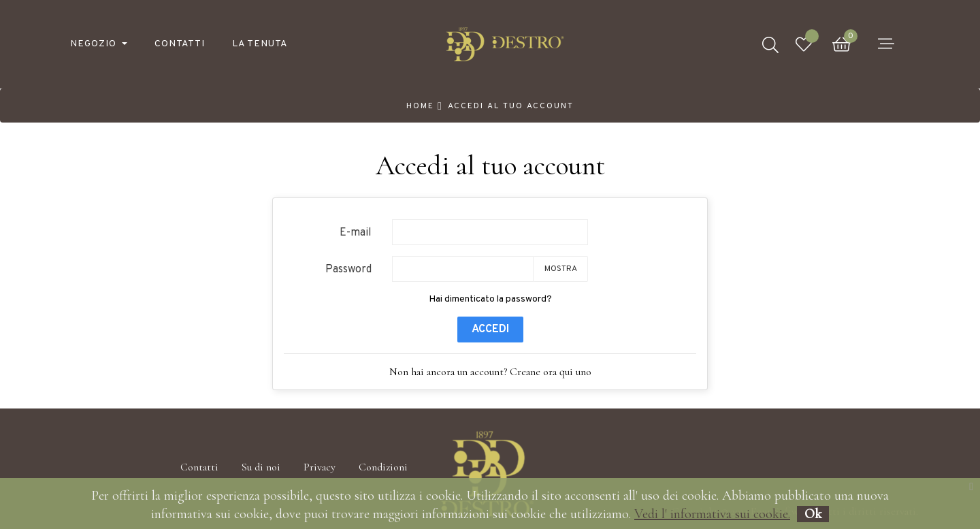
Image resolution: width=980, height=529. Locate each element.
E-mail (356, 233)
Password (348, 270)
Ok (813, 514)
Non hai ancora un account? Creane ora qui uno (490, 372)
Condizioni (383, 467)
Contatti (199, 467)
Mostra (561, 269)
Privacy (320, 467)
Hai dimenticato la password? (490, 299)
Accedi (490, 330)
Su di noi (261, 467)
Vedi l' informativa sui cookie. (712, 514)
